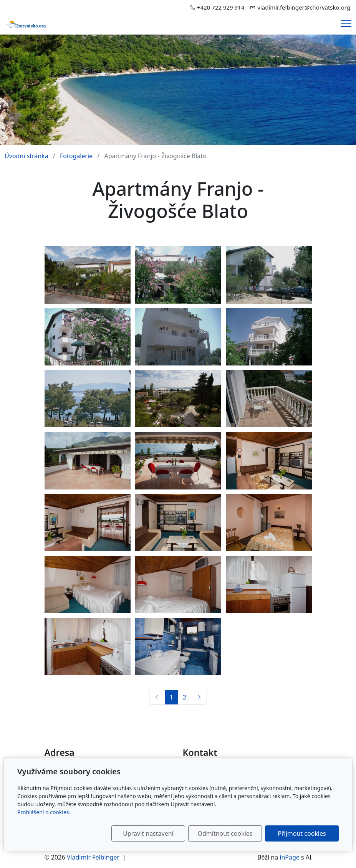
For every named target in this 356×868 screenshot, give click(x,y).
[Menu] (346, 24)
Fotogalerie (76, 156)
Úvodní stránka (26, 156)
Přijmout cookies (302, 833)
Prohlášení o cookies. (44, 812)
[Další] (199, 697)
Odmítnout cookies (225, 833)
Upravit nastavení (148, 833)
